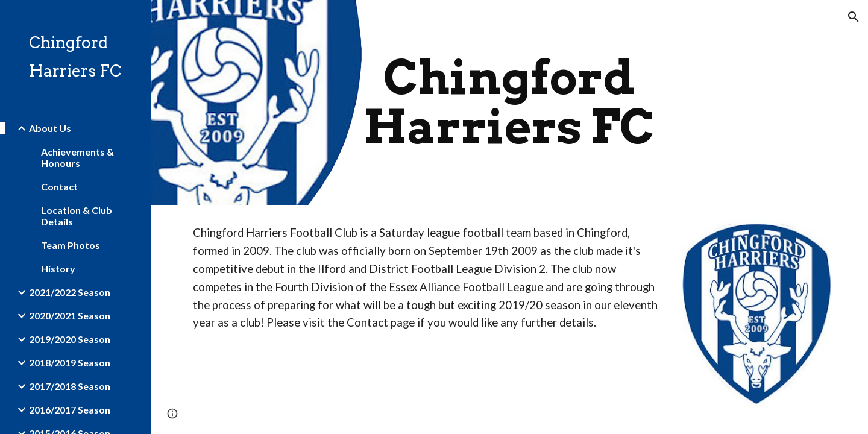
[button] (854, 17)
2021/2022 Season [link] (70, 292)
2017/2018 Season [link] (70, 386)
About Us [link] (50, 128)
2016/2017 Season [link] (70, 410)
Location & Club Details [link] (77, 216)
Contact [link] (59, 187)
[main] (509, 102)
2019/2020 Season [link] (70, 339)
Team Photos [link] (71, 245)
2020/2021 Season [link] (70, 316)
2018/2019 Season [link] (70, 363)
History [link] (58, 269)
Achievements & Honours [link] (77, 157)
